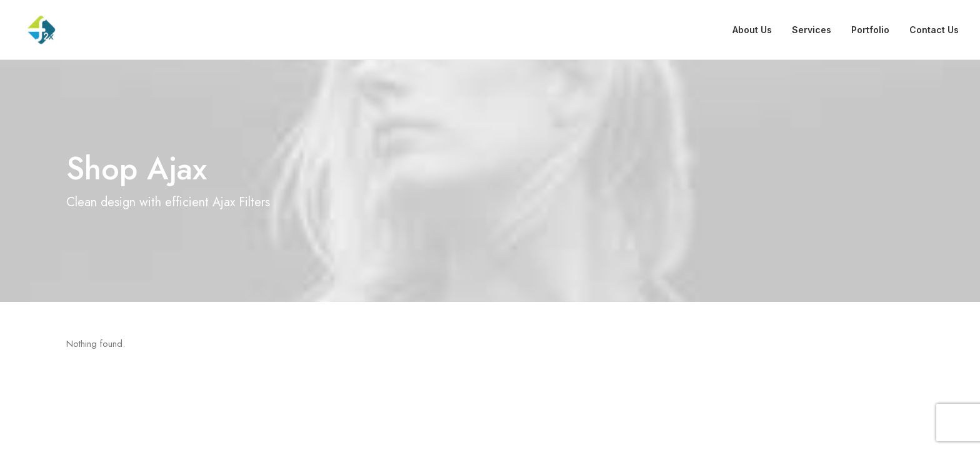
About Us (752, 30)
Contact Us (934, 30)
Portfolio (870, 30)
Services (812, 30)
